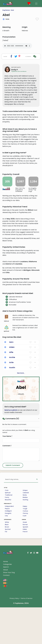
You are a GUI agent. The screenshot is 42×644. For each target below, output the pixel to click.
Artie (11, 421)
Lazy (6, 574)
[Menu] (36, 4)
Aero (11, 401)
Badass (25, 556)
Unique (25, 549)
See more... (21, 432)
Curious (25, 570)
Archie (12, 416)
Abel (12, 10)
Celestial (26, 551)
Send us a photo (11, 469)
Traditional (9, 554)
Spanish (25, 586)
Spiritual (8, 551)
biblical (6, 377)
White (7, 581)
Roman (25, 583)
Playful (7, 567)
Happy (25, 565)
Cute (7, 549)
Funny (7, 556)
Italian (25, 588)
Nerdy (25, 554)
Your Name (7, 495)
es (5, 642)
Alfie (11, 411)
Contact (6, 634)
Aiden (12, 406)
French (25, 590)
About (6, 628)
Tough (25, 567)
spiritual (6, 387)
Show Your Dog (9, 631)
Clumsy (25, 572)
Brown (7, 586)
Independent (9, 565)
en (5, 639)
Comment (7, 504)
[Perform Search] (37, 538)
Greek (25, 581)
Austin (12, 426)
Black (7, 583)
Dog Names (6, 10)
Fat (6, 590)
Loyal (24, 574)
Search (6, 626)
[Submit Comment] (13, 524)
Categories (7, 623)
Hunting (25, 558)
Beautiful (8, 558)
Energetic (8, 572)
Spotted (8, 588)
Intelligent (8, 570)
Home (5, 620)
